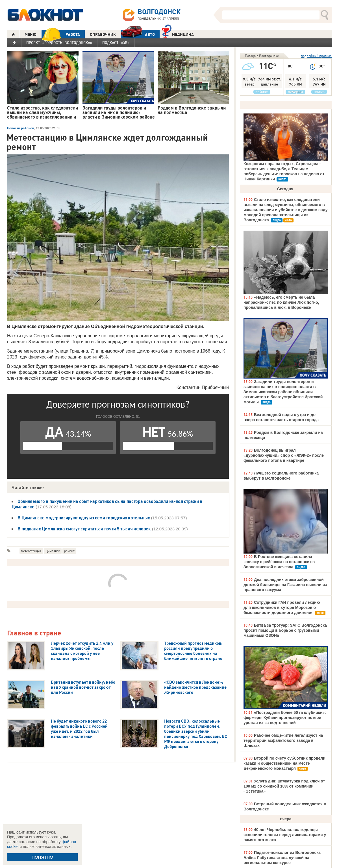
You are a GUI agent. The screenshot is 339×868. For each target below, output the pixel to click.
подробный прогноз (316, 56)
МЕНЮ (31, 34)
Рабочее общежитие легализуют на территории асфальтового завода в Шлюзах (283, 740)
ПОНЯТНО (42, 857)
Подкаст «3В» (116, 43)
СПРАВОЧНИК (103, 34)
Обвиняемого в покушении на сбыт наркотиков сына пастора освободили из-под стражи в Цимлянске (107, 504)
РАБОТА (61, 34)
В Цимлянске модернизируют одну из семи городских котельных (84, 518)
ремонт (69, 551)
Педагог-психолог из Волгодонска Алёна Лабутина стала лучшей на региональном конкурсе (282, 858)
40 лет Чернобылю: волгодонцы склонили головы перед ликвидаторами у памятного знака (285, 835)
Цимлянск (53, 551)
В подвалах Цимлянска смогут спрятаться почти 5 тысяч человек (84, 529)
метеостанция (31, 551)
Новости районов (21, 128)
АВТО (138, 34)
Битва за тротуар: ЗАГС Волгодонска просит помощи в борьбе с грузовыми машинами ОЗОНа (285, 630)
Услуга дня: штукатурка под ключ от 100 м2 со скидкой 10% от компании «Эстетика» (284, 786)
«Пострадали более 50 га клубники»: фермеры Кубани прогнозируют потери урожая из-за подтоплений (285, 718)
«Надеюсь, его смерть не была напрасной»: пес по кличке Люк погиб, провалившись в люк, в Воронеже (281, 302)
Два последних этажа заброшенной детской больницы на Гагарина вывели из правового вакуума (285, 585)
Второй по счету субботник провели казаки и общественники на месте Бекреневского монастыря (284, 763)
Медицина (178, 34)
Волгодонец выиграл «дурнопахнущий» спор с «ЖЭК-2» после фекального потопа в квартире (284, 455)
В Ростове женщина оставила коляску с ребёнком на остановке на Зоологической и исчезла (279, 562)
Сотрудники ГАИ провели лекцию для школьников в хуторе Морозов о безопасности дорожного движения (282, 607)
